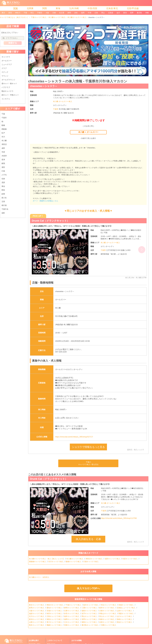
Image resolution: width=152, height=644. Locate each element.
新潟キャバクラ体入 (37, 619)
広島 (96, 13)
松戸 (3, 133)
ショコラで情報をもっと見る (88, 447)
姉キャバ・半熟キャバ (10, 95)
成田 (3, 148)
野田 (3, 190)
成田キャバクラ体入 (113, 559)
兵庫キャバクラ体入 (72, 611)
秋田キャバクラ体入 (54, 614)
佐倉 (3, 179)
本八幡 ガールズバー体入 (63, 101)
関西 (45, 8)
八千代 (4, 175)
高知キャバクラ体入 (124, 622)
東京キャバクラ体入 (37, 605)
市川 (3, 137)
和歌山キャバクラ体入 (108, 614)
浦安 (3, 167)
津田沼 (4, 144)
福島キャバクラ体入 (89, 611)
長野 (132, 13)
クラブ (4, 68)
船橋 (3, 125)
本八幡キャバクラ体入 (57, 17)
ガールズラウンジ (8, 80)
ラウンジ (5, 76)
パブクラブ (6, 87)
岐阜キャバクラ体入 (107, 608)
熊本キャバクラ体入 (37, 625)
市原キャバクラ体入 (130, 559)
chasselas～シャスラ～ (44, 86)
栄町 (3, 213)
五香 (3, 202)
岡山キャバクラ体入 (89, 616)
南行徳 (4, 205)
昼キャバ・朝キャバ (9, 84)
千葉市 (4, 118)
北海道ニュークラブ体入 (126, 608)
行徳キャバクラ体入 (91, 562)
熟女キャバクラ (7, 91)
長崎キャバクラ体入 (124, 619)
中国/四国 (92, 8)
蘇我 (3, 163)
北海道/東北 (112, 8)
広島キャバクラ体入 (54, 616)
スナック (5, 72)
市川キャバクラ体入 (56, 562)
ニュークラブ (7, 64)
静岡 (69, 13)
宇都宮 (40, 13)
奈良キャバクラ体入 (72, 614)
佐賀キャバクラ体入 (107, 622)
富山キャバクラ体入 (107, 616)
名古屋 (62, 13)
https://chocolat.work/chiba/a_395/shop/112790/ (119, 518)
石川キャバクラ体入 (37, 616)
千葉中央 (5, 209)
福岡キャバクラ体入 (72, 619)
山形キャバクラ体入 (124, 611)
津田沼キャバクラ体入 (94, 559)
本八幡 (4, 141)
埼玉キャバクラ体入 (109, 605)
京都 (54, 13)
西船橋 (4, 129)
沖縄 (147, 13)
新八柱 (4, 198)
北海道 (111, 13)
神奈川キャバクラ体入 (55, 605)
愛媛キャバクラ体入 (54, 625)
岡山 (103, 13)
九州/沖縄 (74, 8)
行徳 (3, 171)
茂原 (3, 182)
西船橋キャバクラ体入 (38, 562)
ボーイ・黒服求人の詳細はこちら (45, 201)
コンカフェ (6, 99)
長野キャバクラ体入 (89, 619)
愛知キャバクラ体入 (54, 608)
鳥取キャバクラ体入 (54, 619)
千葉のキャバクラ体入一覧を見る (88, 463)
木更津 (4, 156)
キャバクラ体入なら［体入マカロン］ (14, 17)
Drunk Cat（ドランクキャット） (51, 221)
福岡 (83, 13)
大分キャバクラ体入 (72, 622)
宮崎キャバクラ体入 (72, 625)
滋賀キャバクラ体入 (37, 614)
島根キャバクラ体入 (107, 619)
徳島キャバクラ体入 (89, 622)
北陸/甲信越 (133, 8)
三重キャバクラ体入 (89, 608)
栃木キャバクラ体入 (91, 605)
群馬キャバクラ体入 (37, 608)
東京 (3, 13)
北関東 (30, 8)
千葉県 (56, 109)
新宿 (10, 13)
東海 (58, 8)
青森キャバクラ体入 (126, 614)
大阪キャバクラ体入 (37, 611)
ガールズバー (7, 61)
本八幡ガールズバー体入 (77, 17)
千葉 (25, 13)
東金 (3, 186)
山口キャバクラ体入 (124, 616)
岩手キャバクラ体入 (89, 614)
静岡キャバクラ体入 (72, 608)
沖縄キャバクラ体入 (109, 625)
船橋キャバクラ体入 (74, 562)
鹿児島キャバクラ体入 (90, 625)
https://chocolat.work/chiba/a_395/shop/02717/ (74, 437)
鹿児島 (139, 13)
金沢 (118, 13)
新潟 (125, 13)
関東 (16, 8)
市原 (3, 152)
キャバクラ (6, 57)
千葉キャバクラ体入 (39, 17)
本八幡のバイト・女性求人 (39, 577)
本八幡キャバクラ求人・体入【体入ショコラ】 (47, 559)
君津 (3, 160)
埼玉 (32, 13)
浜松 (76, 13)
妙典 (3, 194)
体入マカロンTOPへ (88, 588)
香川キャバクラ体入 (54, 622)
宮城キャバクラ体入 (54, 611)
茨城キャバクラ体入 (126, 605)
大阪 (47, 13)
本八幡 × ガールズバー (88, 132)
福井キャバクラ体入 (72, 616)
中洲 (90, 13)
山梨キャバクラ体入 (37, 622)
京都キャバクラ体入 (107, 611)
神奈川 (18, 13)
